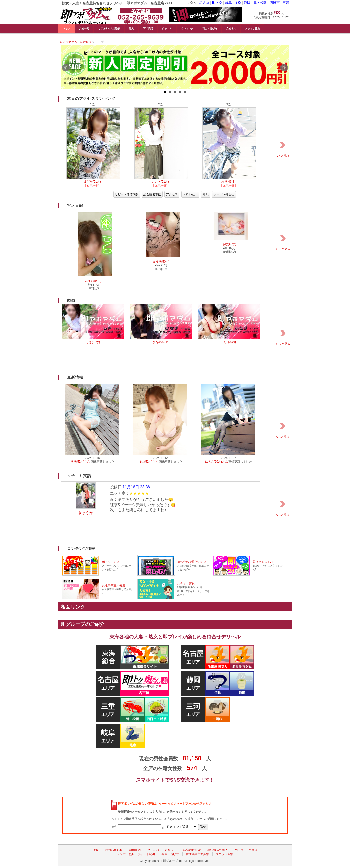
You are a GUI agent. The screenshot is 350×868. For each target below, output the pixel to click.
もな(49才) (229, 244)
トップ (67, 29)
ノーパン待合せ (224, 194)
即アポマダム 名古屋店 (76, 42)
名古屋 (204, 3)
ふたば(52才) (229, 342)
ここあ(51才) (160, 182)
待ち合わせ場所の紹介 (192, 562)
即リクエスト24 (263, 562)
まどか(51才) (92, 182)
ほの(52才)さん (148, 462)
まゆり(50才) (161, 262)
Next (284, 68)
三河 (286, 3)
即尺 (206, 194)
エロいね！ (190, 194)
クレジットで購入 (246, 850)
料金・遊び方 (210, 29)
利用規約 (135, 850)
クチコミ (167, 29)
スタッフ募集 (253, 29)
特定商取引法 (192, 850)
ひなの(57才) (161, 342)
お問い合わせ (114, 850)
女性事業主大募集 (114, 585)
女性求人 (231, 29)
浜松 (238, 3)
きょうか (86, 513)
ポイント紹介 (111, 562)
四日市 (275, 3)
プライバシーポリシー (162, 850)
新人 (131, 29)
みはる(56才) (93, 281)
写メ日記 (148, 29)
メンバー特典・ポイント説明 (136, 854)
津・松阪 (260, 3)
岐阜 (228, 3)
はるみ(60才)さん (216, 462)
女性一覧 (84, 29)
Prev (66, 68)
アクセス (172, 194)
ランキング (187, 29)
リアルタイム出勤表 (109, 29)
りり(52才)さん (80, 462)
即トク (217, 3)
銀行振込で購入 (218, 850)
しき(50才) (93, 342)
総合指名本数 (152, 194)
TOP (95, 850)
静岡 (247, 3)
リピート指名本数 (127, 194)
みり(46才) (228, 182)
